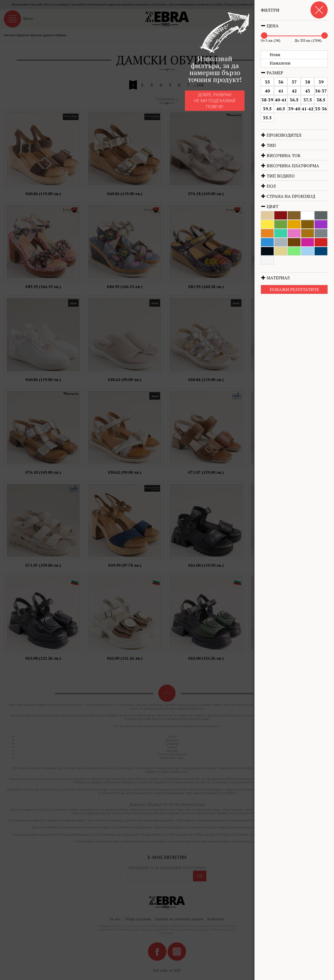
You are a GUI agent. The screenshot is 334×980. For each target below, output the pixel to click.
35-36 (321, 109)
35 (267, 82)
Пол (268, 186)
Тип (268, 145)
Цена (270, 26)
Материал (275, 278)
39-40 (294, 109)
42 (294, 91)
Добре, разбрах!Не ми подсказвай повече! (215, 101)
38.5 (321, 100)
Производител (281, 135)
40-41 (281, 100)
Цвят (270, 206)
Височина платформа (290, 166)
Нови (275, 55)
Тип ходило (278, 176)
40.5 (281, 109)
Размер (272, 73)
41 (281, 91)
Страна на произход (288, 196)
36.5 (294, 100)
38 (308, 82)
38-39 (267, 100)
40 (267, 91)
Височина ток (281, 155)
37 (294, 82)
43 (308, 91)
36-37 (321, 91)
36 (281, 82)
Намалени (280, 63)
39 (321, 82)
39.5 (267, 109)
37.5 (308, 100)
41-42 (308, 109)
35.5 (267, 118)
